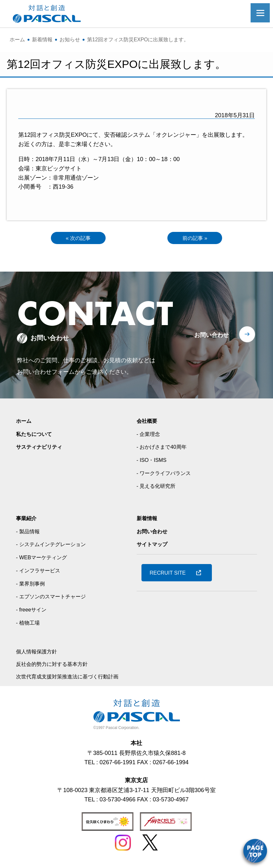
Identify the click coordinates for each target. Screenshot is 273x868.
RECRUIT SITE (170, 574)
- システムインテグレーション (55, 546)
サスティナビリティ (42, 448)
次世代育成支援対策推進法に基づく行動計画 (74, 678)
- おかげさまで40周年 (165, 448)
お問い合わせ (212, 337)
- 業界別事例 (32, 585)
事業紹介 (28, 520)
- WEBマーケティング (44, 559)
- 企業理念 (150, 435)
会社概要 (148, 422)
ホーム (25, 422)
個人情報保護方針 (39, 653)
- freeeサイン (33, 611)
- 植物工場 (29, 624)
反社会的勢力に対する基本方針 (56, 666)
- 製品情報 (29, 533)
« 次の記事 (78, 239)
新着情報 (148, 520)
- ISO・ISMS (153, 462)
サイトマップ (154, 546)
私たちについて (36, 435)
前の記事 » (195, 239)
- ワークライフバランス (167, 474)
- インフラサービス (41, 572)
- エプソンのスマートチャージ (55, 598)
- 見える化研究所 (159, 487)
